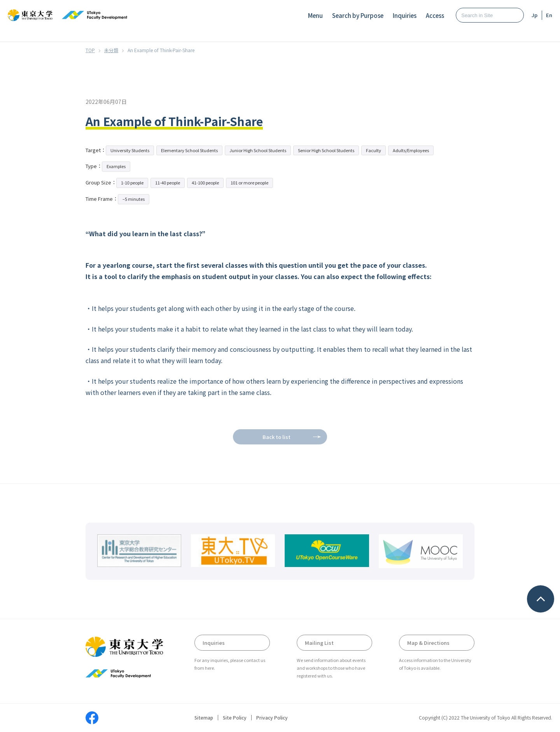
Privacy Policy (272, 718)
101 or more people (249, 183)
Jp (535, 15)
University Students (130, 150)
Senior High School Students (326, 150)
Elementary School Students (189, 150)
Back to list (276, 437)
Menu (315, 15)
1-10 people (132, 183)
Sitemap (204, 718)
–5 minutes (134, 199)
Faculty (374, 150)
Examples (116, 166)
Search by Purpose (358, 15)
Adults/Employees (411, 150)
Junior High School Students (258, 150)
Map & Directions (428, 643)
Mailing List (319, 643)
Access (435, 15)
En (549, 15)
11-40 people (168, 183)
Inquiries (405, 15)
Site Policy (235, 718)
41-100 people (205, 183)
